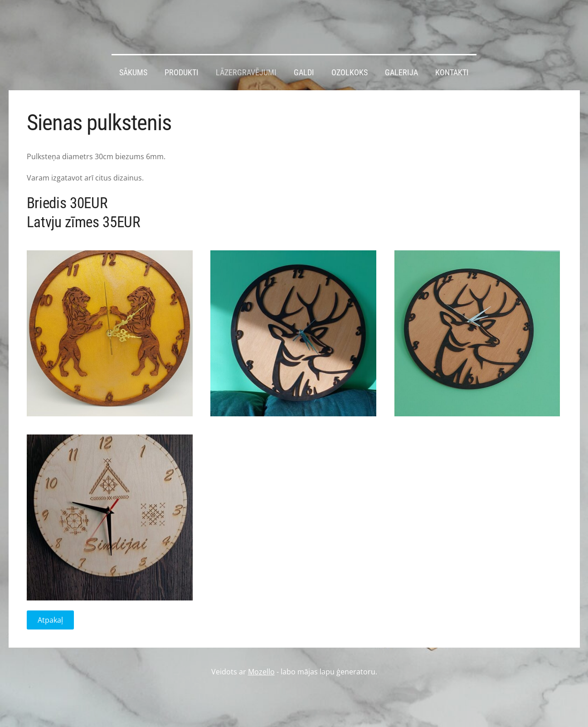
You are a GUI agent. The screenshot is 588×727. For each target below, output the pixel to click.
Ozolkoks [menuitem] (350, 73)
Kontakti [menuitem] (452, 73)
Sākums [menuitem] (133, 73)
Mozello (261, 672)
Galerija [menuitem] (401, 73)
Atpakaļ (50, 620)
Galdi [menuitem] (304, 73)
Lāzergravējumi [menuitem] (246, 73)
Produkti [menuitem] (182, 73)
